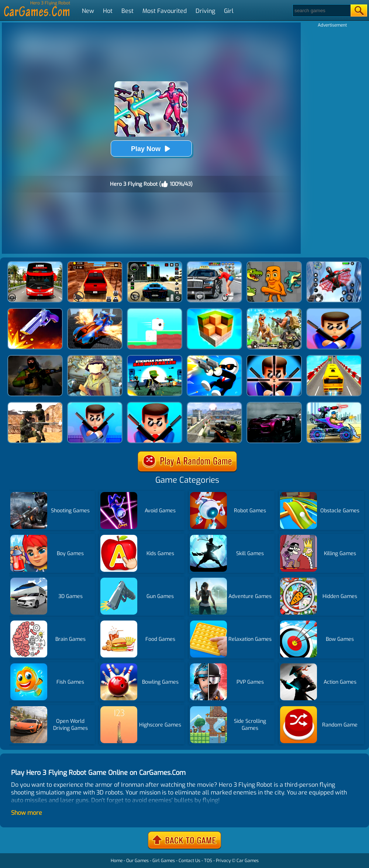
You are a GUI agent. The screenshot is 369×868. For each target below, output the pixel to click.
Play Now (151, 149)
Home (117, 861)
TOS (208, 861)
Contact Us (189, 861)
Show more (27, 813)
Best (127, 11)
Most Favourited (165, 11)
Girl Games (164, 861)
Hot (108, 11)
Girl (229, 11)
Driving (205, 11)
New (88, 11)
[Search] (321, 11)
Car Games (248, 861)
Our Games (137, 861)
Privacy (223, 861)
